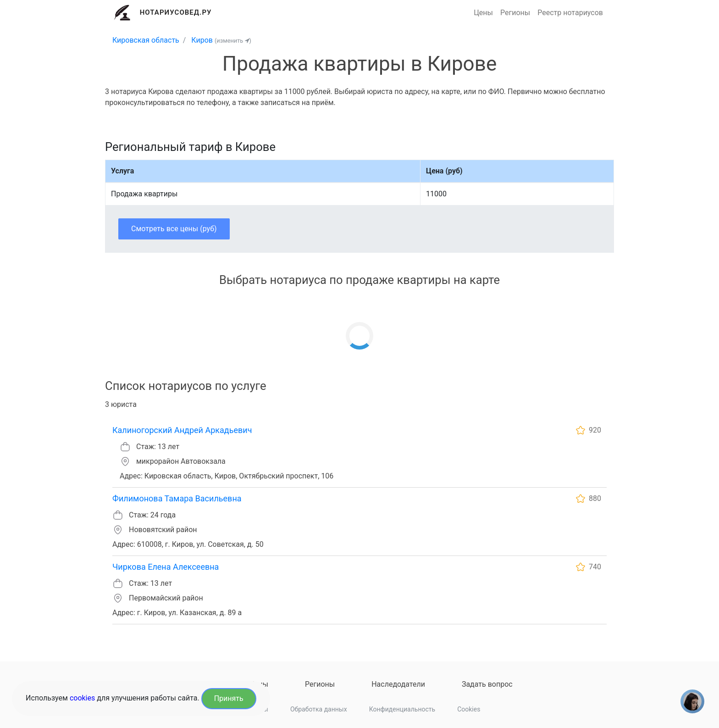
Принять (229, 698)
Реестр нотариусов (570, 13)
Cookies (469, 709)
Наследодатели (398, 684)
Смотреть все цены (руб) (174, 229)
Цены (483, 13)
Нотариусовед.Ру (176, 12)
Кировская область (146, 40)
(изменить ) (233, 41)
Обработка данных (319, 709)
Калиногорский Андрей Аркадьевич (182, 430)
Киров (202, 40)
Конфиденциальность (402, 709)
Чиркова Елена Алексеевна (166, 567)
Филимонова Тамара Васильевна (177, 498)
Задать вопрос (487, 684)
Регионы (515, 13)
